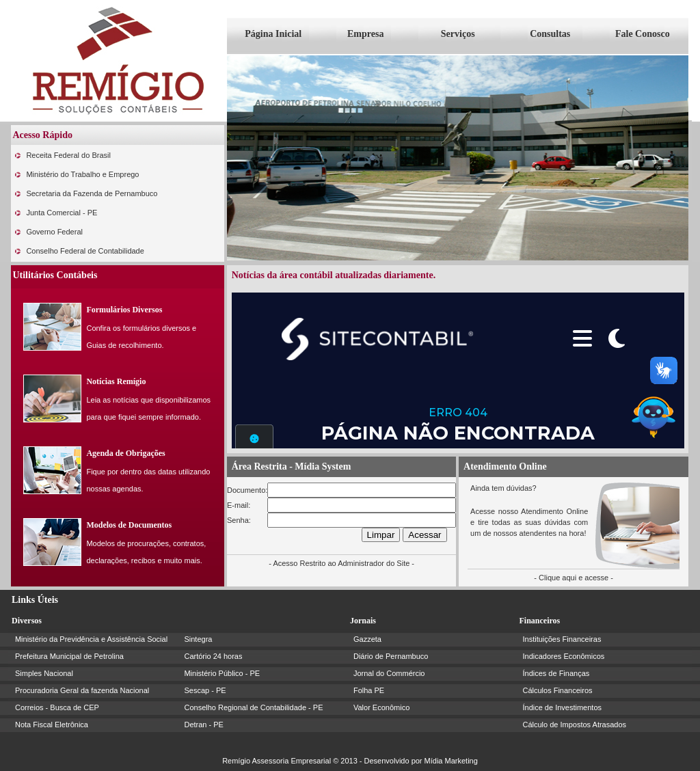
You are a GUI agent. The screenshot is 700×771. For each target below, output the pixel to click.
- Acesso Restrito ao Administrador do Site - (341, 563)
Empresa (365, 34)
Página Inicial (273, 34)
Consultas (550, 34)
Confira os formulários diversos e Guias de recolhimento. (141, 337)
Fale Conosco (643, 34)
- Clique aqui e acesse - (574, 578)
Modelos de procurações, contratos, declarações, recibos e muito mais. (146, 552)
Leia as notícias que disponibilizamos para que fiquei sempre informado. (148, 408)
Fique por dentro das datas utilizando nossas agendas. (148, 480)
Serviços (458, 34)
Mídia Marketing (451, 761)
